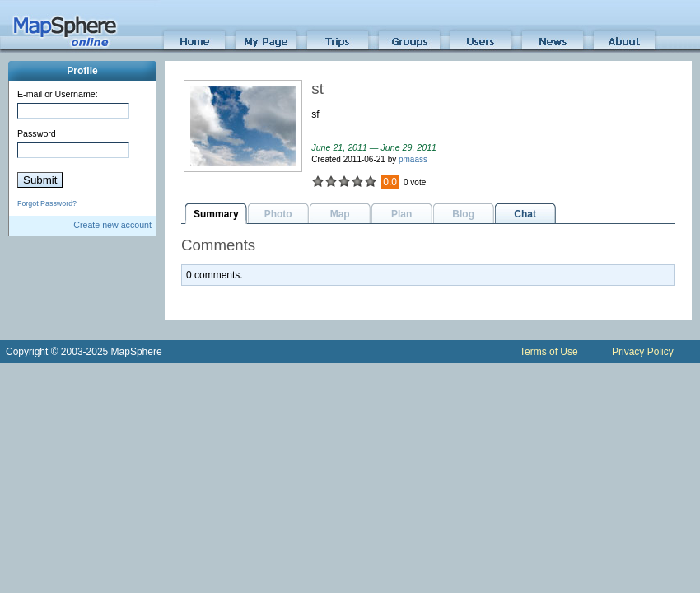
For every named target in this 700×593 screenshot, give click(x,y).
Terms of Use (549, 352)
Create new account (112, 225)
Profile (82, 71)
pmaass (413, 159)
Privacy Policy (643, 352)
